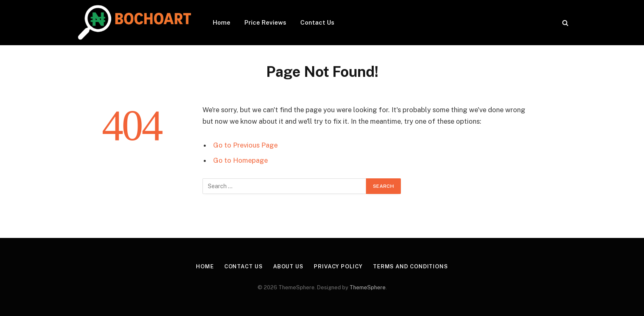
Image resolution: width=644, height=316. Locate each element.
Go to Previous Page (245, 145)
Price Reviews (265, 22)
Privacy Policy (338, 266)
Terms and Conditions (411, 266)
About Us (288, 266)
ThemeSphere (368, 287)
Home (222, 22)
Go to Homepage (240, 160)
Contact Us (317, 22)
